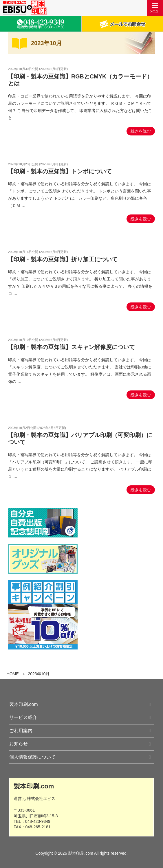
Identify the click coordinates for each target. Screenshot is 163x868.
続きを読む (141, 131)
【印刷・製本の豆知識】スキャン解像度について (71, 347)
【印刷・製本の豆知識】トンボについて (60, 171)
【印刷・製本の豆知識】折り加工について (63, 259)
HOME (13, 674)
